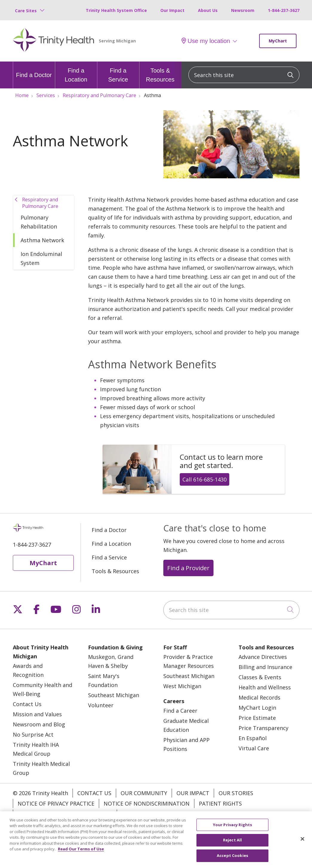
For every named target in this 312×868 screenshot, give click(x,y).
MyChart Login (257, 708)
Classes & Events (260, 677)
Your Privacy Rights (150, 814)
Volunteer (101, 705)
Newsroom (243, 10)
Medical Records (259, 697)
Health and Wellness (265, 687)
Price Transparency (263, 728)
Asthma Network (42, 240)
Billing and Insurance (265, 667)
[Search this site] (244, 75)
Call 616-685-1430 (205, 479)
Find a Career (180, 711)
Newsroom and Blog (39, 724)
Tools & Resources (160, 72)
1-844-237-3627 (284, 10)
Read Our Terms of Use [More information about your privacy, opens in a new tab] (81, 856)
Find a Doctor (34, 70)
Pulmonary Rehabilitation (39, 222)
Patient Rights (220, 803)
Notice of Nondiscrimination (147, 803)
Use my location (206, 41)
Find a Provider (188, 568)
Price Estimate (257, 718)
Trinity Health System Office (116, 10)
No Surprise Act (33, 734)
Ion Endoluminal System (41, 258)
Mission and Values (37, 714)
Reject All (232, 847)
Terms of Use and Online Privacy (65, 814)
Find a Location (76, 72)
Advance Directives (263, 657)
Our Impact (172, 10)
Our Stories (236, 793)
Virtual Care (254, 748)
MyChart (278, 41)
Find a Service (118, 72)
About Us (208, 10)
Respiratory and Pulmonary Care (40, 203)
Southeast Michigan (114, 695)
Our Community (144, 793)
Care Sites (26, 11)
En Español (253, 738)
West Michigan (182, 686)
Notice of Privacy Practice (56, 803)
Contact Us (27, 704)
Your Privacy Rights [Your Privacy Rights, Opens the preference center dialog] (232, 832)
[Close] (302, 846)
